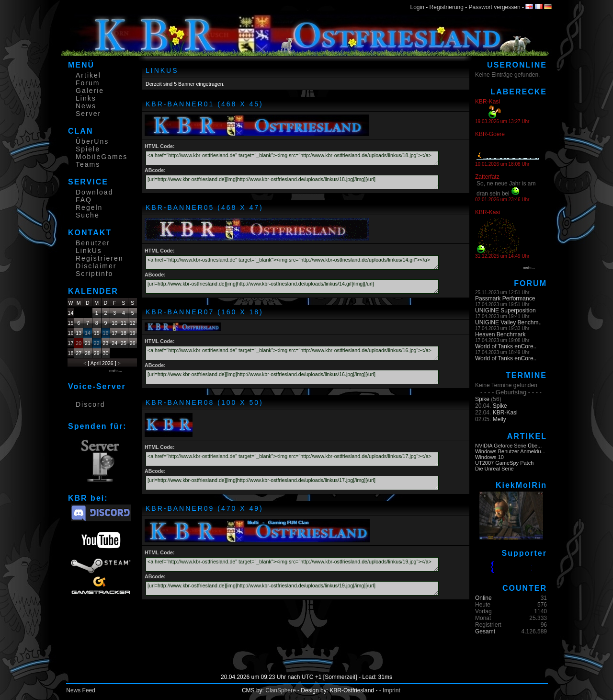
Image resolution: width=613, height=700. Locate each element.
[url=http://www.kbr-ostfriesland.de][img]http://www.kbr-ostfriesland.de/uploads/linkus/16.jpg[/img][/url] (292, 377)
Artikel (88, 75)
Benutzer (93, 243)
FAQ (84, 200)
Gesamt (485, 631)
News (86, 106)
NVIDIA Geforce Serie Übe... (508, 446)
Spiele (88, 149)
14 (88, 333)
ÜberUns (92, 141)
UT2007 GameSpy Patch (504, 463)
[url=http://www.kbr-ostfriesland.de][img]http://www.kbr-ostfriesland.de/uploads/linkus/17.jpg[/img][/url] (292, 483)
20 (79, 343)
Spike (482, 399)
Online (483, 598)
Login (417, 7)
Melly (499, 419)
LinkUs (89, 251)
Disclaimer (96, 266)
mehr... (529, 268)
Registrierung (447, 7)
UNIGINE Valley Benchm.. (508, 322)
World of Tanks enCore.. (506, 346)
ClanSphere (280, 690)
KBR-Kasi (505, 413)
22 (97, 343)
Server (88, 114)
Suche (88, 215)
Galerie (90, 91)
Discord (90, 404)
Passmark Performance (505, 298)
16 (106, 333)
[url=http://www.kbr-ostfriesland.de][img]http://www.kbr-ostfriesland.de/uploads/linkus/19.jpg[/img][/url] (292, 588)
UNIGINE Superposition (505, 310)
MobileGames (102, 157)
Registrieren (99, 258)
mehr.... (116, 371)
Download (94, 192)
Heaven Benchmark (500, 334)
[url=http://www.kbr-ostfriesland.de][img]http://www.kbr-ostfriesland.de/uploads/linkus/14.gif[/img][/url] (292, 287)
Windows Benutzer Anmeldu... (510, 451)
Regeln (89, 207)
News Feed (81, 690)
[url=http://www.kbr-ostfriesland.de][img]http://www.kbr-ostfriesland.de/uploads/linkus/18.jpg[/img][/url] (292, 182)
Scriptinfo (94, 274)
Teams (88, 164)
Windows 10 (489, 457)
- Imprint (390, 690)
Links (86, 98)
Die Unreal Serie (494, 469)
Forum (88, 83)
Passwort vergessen (495, 7)
